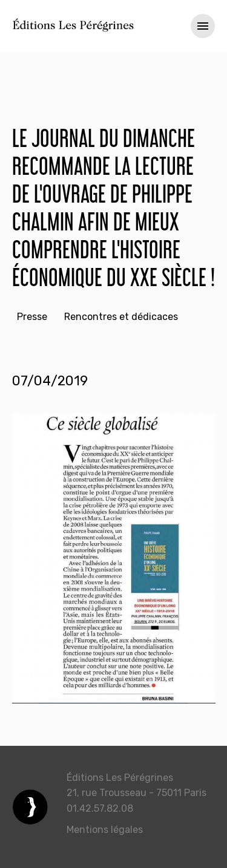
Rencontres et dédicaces (121, 317)
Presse (32, 317)
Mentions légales (105, 830)
